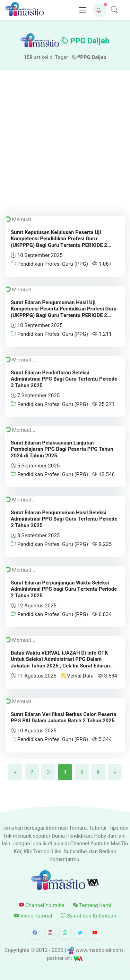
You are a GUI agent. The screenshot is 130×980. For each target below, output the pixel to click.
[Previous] (15, 772)
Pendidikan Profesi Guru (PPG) (49, 264)
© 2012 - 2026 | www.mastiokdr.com (77, 950)
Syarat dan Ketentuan (88, 916)
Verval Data (77, 676)
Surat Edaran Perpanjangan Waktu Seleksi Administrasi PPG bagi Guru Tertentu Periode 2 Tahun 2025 (64, 589)
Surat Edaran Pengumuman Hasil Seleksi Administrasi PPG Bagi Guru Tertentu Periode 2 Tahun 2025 (64, 519)
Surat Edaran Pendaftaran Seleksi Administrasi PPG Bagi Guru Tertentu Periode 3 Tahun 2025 (64, 379)
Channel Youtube (42, 905)
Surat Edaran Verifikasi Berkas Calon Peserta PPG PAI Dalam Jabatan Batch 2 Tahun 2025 (63, 718)
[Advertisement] (65, 138)
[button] (100, 10)
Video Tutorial (33, 916)
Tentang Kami (92, 905)
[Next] (115, 772)
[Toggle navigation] (83, 10)
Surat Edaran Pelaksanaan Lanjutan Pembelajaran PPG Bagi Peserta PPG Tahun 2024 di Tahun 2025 (62, 449)
